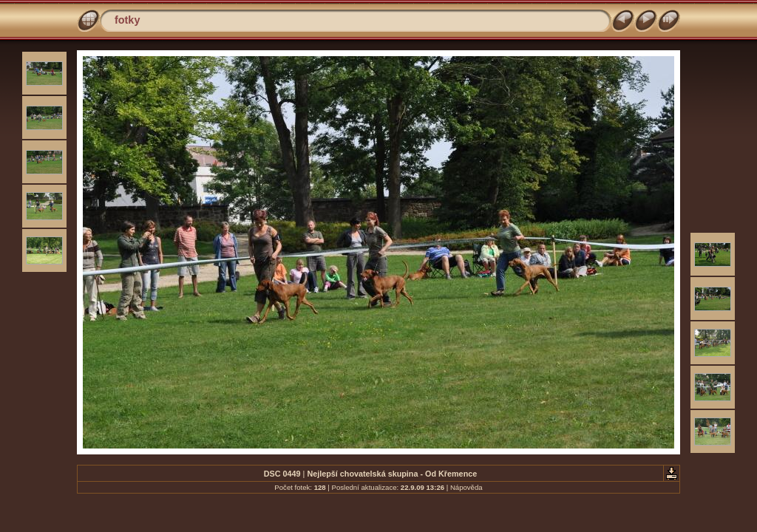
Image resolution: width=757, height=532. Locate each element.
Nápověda (466, 487)
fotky (127, 20)
